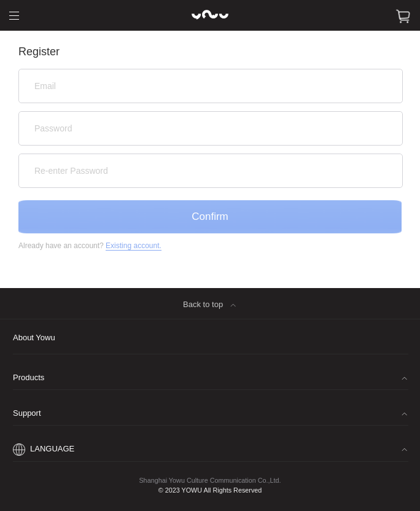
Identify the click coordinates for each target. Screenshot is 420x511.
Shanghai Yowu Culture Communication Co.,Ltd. (210, 480)
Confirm (210, 216)
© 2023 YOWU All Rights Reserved (210, 490)
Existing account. (134, 246)
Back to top (212, 306)
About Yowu (34, 337)
